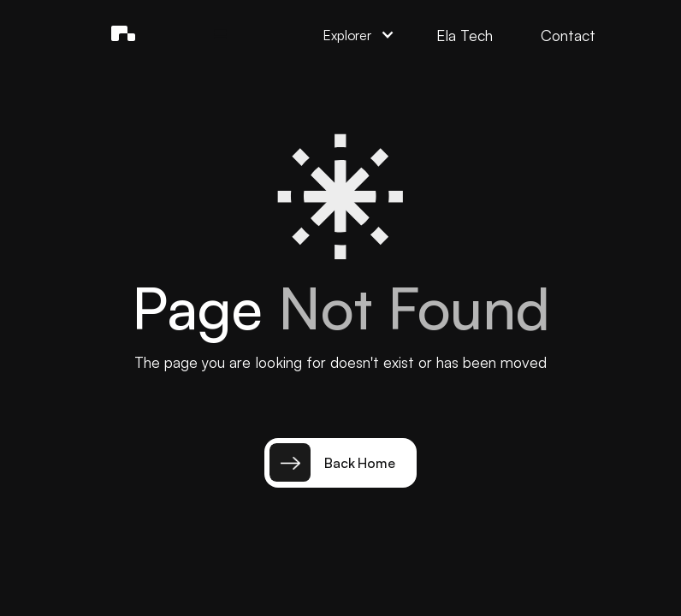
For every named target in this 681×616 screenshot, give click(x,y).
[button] (221, 35)
